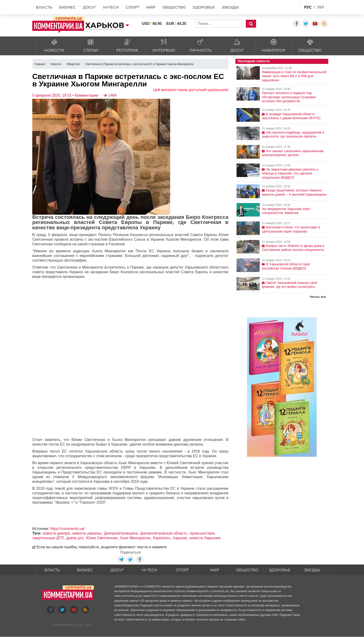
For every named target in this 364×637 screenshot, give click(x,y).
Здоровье (280, 570)
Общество (247, 570)
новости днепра (56, 533)
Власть (52, 570)
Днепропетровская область (164, 533)
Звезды (312, 570)
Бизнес (85, 570)
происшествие (202, 533)
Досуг (117, 570)
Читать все (318, 297)
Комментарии (64, 625)
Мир (215, 570)
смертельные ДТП (48, 538)
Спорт (182, 570)
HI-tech (150, 570)
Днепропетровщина (121, 533)
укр (321, 7)
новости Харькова (205, 538)
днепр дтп (75, 538)
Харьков (180, 538)
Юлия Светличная (102, 538)
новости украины (87, 533)
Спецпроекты (279, 8)
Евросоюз (161, 538)
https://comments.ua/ (67, 529)
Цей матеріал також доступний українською (191, 90)
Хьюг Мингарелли (135, 538)
